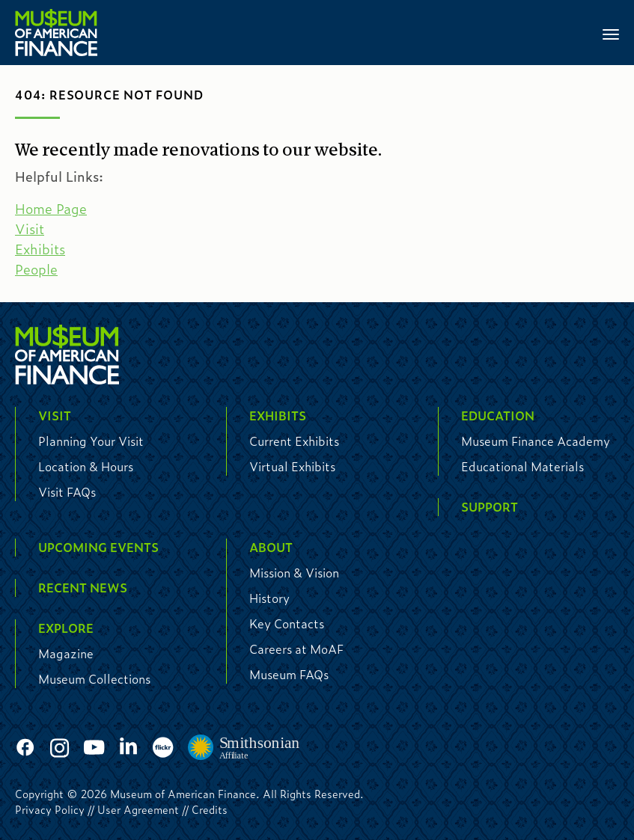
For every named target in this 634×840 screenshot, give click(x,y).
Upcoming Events (98, 547)
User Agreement (138, 809)
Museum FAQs (289, 674)
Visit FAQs (67, 492)
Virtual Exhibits (292, 466)
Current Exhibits (294, 441)
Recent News (83, 588)
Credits (210, 809)
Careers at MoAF (296, 649)
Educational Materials (522, 466)
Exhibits (40, 249)
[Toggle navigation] (611, 33)
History (269, 598)
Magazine (66, 653)
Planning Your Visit (91, 441)
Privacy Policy (50, 809)
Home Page (51, 209)
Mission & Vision (294, 573)
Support (490, 507)
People (36, 269)
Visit (30, 229)
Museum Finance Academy (536, 441)
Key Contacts (287, 623)
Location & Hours (86, 466)
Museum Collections (94, 679)
